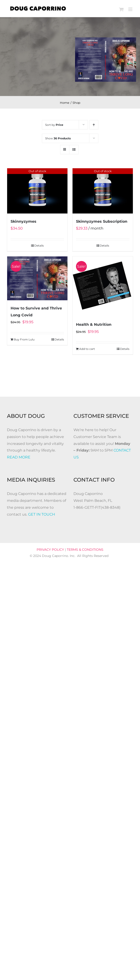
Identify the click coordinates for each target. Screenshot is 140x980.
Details (39, 246)
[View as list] (74, 150)
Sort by (54, 125)
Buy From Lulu (24, 339)
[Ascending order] (94, 125)
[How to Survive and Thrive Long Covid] (37, 278)
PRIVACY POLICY (50, 550)
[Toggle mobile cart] (121, 9)
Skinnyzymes (23, 221)
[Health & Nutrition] (103, 286)
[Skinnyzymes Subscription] (103, 191)
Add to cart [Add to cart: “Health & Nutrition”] (87, 349)
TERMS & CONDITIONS (85, 550)
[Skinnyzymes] (37, 191)
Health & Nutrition (94, 324)
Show (58, 138)
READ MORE (19, 457)
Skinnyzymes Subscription (102, 221)
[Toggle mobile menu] (131, 9)
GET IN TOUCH (42, 514)
